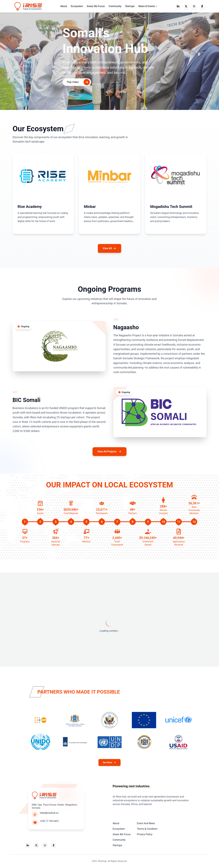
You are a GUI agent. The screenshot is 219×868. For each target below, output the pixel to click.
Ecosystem (77, 6)
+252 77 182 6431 (49, 821)
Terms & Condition (147, 829)
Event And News (146, 823)
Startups (130, 6)
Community (115, 6)
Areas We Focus (96, 6)
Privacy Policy (145, 834)
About (116, 823)
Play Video (78, 82)
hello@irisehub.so (49, 813)
